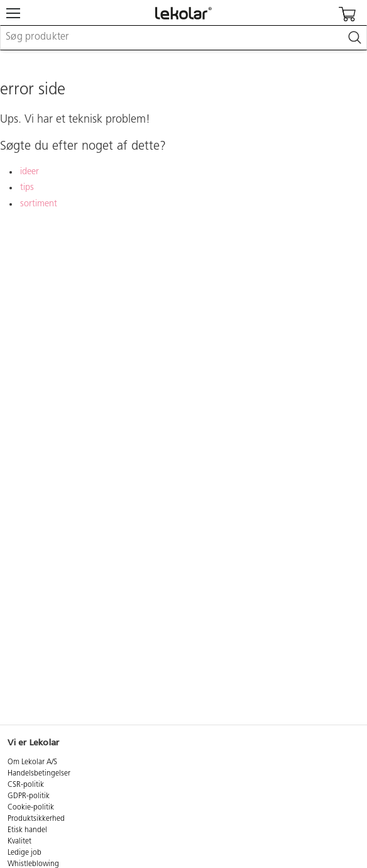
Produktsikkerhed (36, 819)
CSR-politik (26, 785)
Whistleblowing (33, 864)
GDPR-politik (29, 796)
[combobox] (183, 38)
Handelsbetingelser (39, 774)
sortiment (39, 204)
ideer (30, 172)
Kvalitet (19, 842)
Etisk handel (27, 830)
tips (27, 188)
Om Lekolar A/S (32, 762)
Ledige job (25, 853)
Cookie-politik (31, 808)
